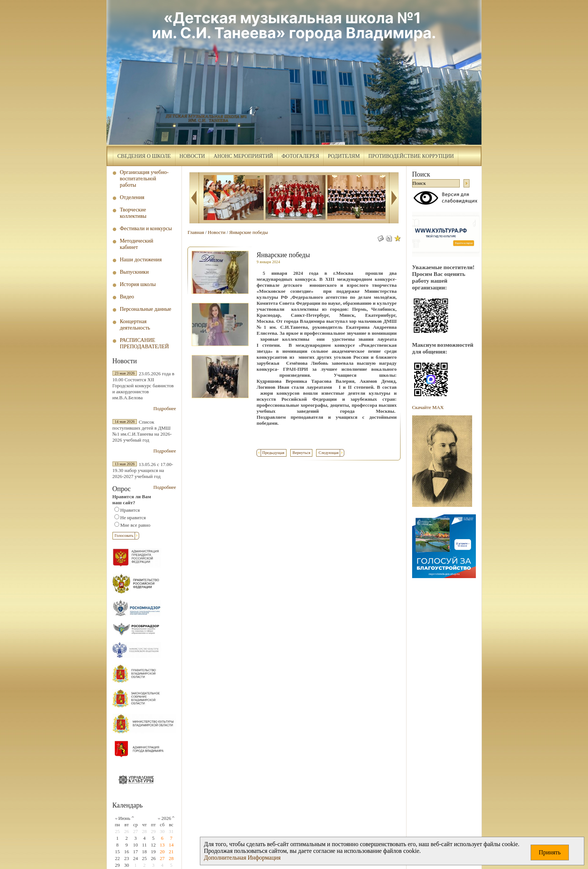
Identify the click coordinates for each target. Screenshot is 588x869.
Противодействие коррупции (411, 156)
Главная (196, 232)
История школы (138, 284)
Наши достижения (141, 259)
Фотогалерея (300, 156)
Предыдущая (273, 453)
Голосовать (124, 536)
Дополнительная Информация (242, 858)
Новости (192, 156)
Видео (127, 297)
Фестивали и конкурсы (146, 228)
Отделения (132, 197)
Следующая (328, 453)
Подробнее (165, 408)
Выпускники (134, 272)
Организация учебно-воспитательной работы (144, 178)
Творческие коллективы (133, 213)
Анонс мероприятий (243, 156)
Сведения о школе (144, 156)
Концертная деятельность (135, 324)
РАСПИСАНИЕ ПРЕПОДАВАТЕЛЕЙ (145, 343)
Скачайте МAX (428, 407)
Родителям (344, 156)
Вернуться (301, 453)
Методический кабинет (137, 244)
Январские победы (248, 232)
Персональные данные (146, 309)
